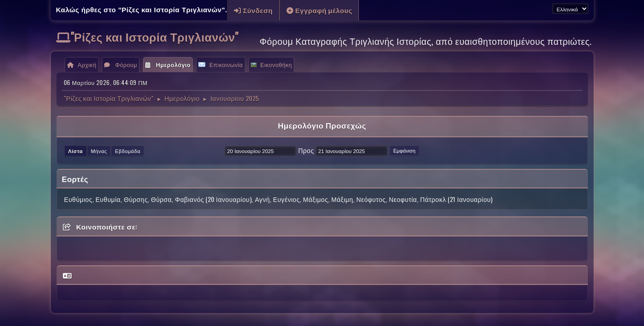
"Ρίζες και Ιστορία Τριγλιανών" (155, 36)
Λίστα (76, 151)
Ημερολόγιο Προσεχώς (322, 125)
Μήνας (99, 151)
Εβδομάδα (128, 151)
